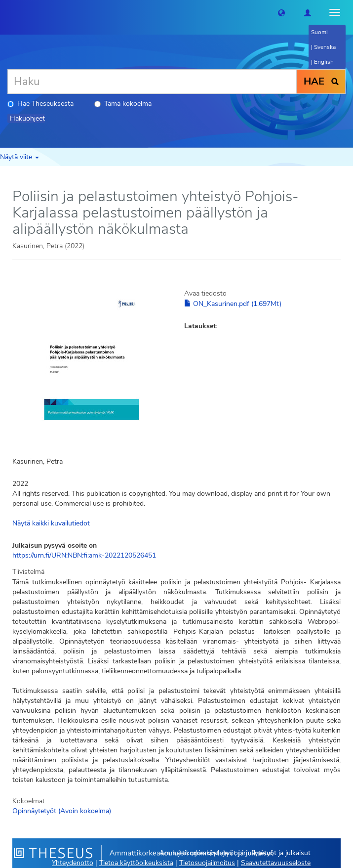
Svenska (325, 47)
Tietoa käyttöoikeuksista (136, 863)
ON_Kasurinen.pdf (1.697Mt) (233, 304)
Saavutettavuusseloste (276, 863)
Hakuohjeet (27, 118)
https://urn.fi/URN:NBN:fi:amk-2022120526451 (84, 555)
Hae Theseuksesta (40, 104)
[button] (281, 12)
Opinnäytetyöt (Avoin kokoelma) (62, 811)
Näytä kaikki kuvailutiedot (51, 523)
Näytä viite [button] (20, 157)
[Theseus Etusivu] (7, 12)
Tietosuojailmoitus (207, 863)
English (324, 62)
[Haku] (152, 82)
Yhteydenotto (73, 863)
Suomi (319, 32)
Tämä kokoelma (123, 104)
